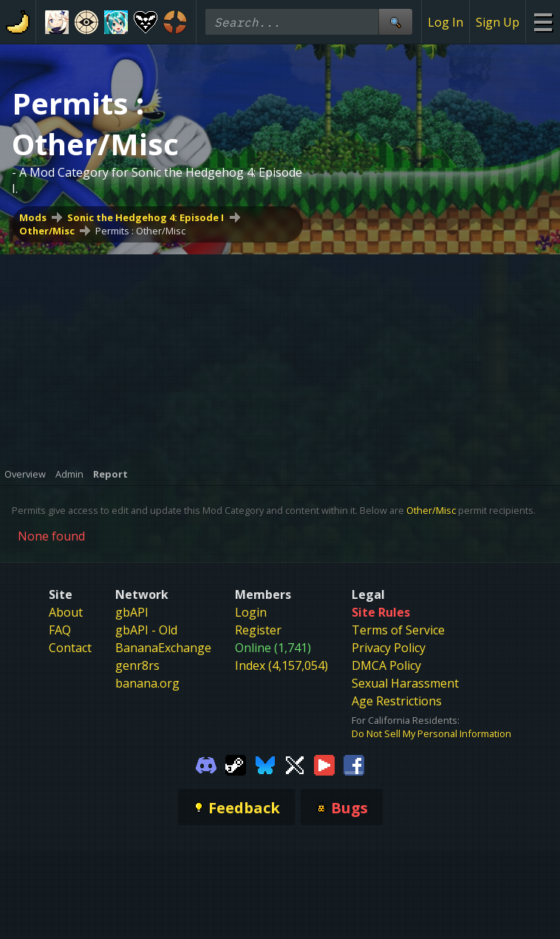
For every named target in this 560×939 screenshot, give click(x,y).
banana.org (147, 683)
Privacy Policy (389, 648)
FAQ (60, 630)
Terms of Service (398, 630)
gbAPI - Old (146, 630)
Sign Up (498, 22)
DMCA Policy (386, 665)
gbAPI (132, 612)
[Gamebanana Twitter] (295, 764)
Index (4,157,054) (281, 665)
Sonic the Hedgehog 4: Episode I (146, 217)
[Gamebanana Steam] (236, 764)
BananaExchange (163, 648)
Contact (70, 648)
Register (258, 630)
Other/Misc (47, 231)
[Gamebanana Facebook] (354, 764)
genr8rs (137, 665)
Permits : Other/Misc (140, 231)
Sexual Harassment (405, 683)
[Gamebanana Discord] (206, 764)
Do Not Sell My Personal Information (431, 733)
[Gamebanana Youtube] (324, 764)
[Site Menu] (543, 22)
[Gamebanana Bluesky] (265, 764)
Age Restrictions (397, 701)
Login (251, 612)
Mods (33, 217)
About (66, 612)
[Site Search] (395, 22)
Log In (445, 22)
